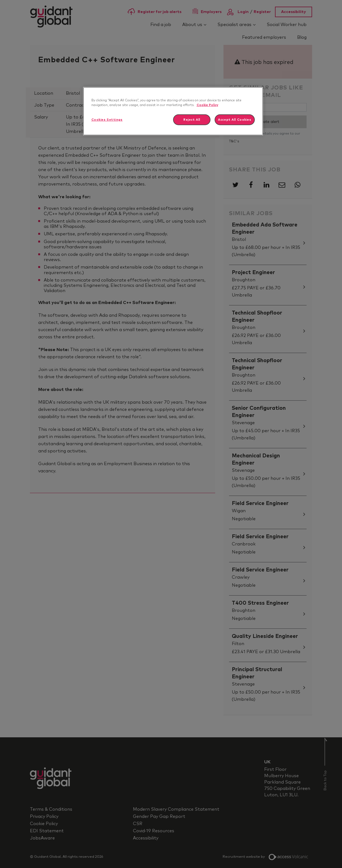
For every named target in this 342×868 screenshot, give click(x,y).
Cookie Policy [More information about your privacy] (207, 105)
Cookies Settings (107, 120)
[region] (173, 111)
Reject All (192, 120)
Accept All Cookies (235, 120)
